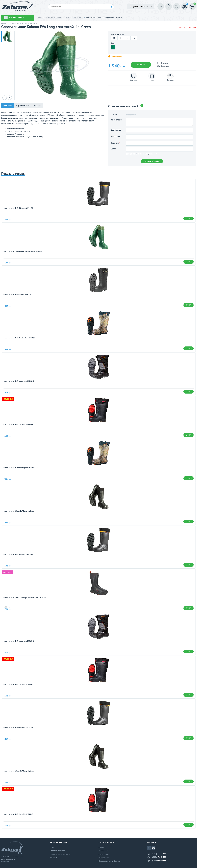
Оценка (114, 115)
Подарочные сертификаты (109, 861)
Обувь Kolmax (14, 23)
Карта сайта (5, 861)
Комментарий (117, 120)
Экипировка (103, 851)
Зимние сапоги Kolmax (30, 23)
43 (114, 38)
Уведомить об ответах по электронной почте (142, 154)
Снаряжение (104, 854)
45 (127, 38)
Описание (8, 105)
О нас (52, 847)
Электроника (104, 858)
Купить (141, 65)
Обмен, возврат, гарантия (60, 854)
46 (134, 38)
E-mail (114, 149)
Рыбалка (102, 847)
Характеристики (23, 105)
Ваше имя (115, 143)
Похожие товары (13, 174)
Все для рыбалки (17, 857)
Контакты (54, 858)
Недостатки (115, 136)
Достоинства (116, 130)
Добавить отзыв (152, 161)
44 (121, 38)
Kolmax (4, 23)
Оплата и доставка (57, 851)
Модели (37, 105)
